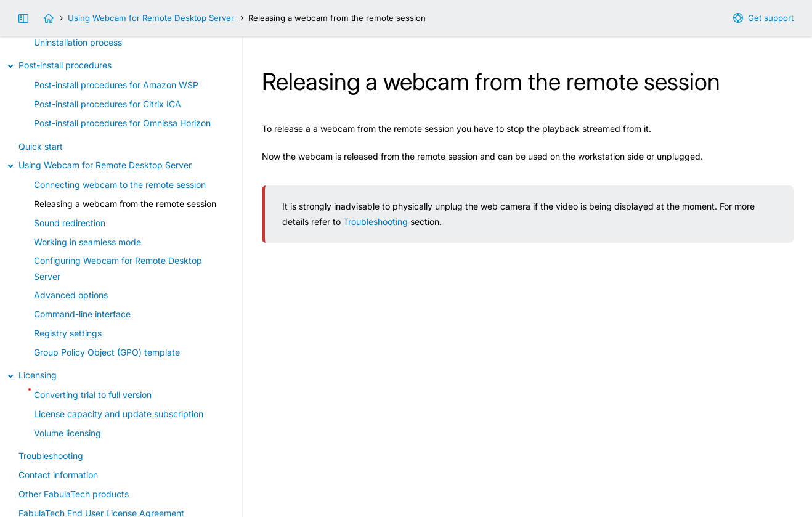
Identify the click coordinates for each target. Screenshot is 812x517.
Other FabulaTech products (74, 494)
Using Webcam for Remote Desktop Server (151, 18)
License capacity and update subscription (119, 414)
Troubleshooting (376, 222)
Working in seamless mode (87, 242)
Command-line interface (82, 314)
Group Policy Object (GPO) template (107, 352)
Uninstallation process (78, 42)
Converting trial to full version (93, 395)
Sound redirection (70, 223)
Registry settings (68, 333)
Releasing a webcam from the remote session (125, 204)
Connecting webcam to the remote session (120, 185)
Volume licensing (67, 433)
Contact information (58, 475)
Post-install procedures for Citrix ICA (108, 104)
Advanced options (71, 295)
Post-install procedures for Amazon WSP (116, 85)
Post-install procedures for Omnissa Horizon (122, 123)
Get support (771, 18)
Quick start (41, 146)
